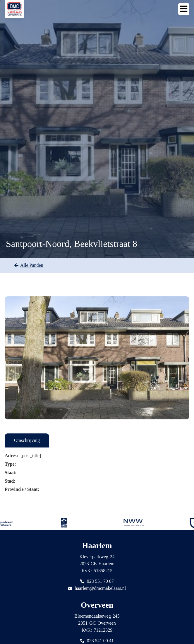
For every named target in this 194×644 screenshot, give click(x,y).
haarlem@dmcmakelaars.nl (100, 588)
